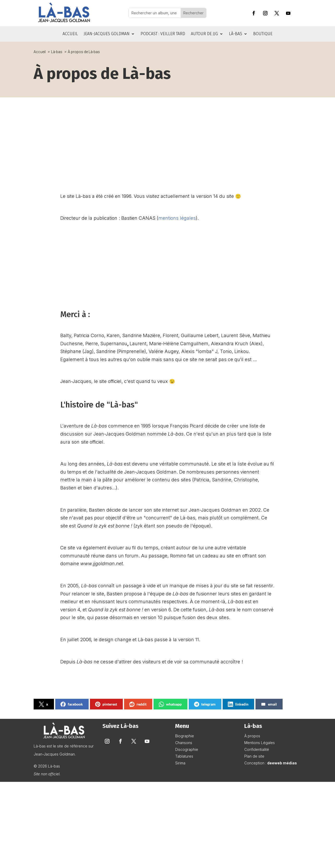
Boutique (263, 34)
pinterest (106, 704)
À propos (252, 736)
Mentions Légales (260, 743)
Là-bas (236, 34)
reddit (138, 704)
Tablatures (184, 756)
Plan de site (254, 756)
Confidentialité (257, 749)
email (269, 704)
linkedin (238, 704)
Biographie (185, 736)
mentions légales (177, 218)
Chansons (184, 743)
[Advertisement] (168, 141)
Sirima (180, 763)
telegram (205, 704)
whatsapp (170, 704)
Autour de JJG (204, 34)
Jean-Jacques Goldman (107, 34)
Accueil (70, 34)
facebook (72, 704)
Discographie (187, 749)
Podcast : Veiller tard (163, 34)
